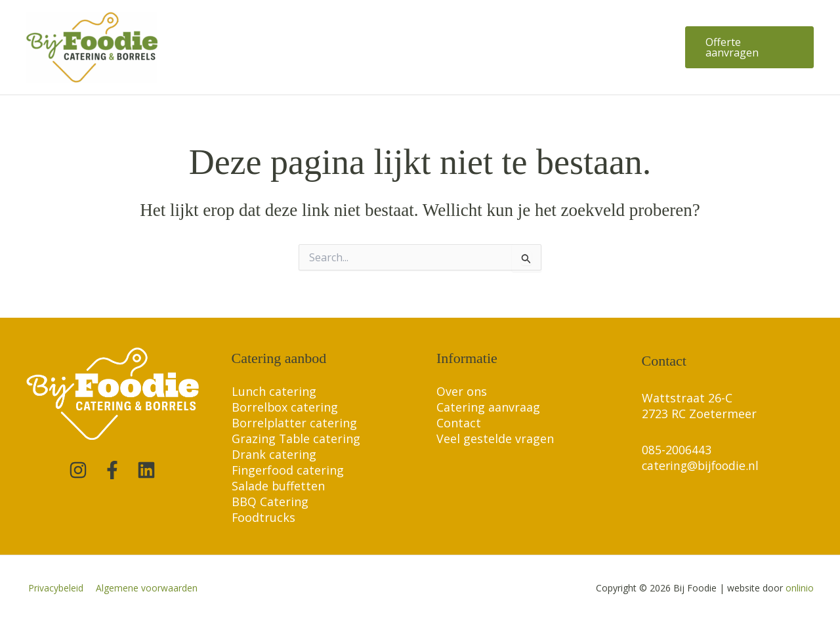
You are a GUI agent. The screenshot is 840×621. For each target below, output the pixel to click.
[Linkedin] (146, 470)
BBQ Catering (270, 502)
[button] (748, 47)
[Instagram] (78, 470)
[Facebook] (112, 470)
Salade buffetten (279, 486)
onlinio (800, 588)
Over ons (462, 391)
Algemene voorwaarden (141, 588)
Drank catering (274, 454)
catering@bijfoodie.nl (703, 465)
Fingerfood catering (288, 470)
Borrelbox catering (285, 407)
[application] (320, 47)
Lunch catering (274, 391)
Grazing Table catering (297, 439)
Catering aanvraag (488, 407)
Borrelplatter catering (295, 423)
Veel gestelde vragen (495, 439)
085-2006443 (677, 450)
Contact (459, 423)
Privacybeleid (54, 588)
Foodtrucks (264, 517)
